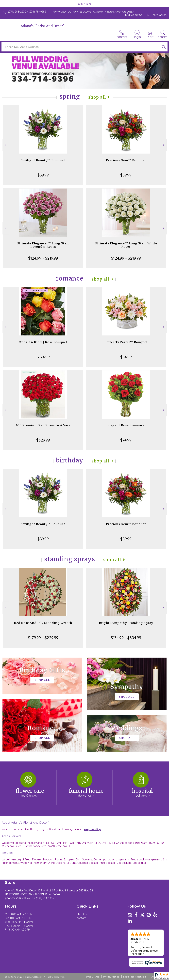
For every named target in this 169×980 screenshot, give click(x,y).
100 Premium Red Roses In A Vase (43, 425)
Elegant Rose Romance (126, 425)
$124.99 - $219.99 (43, 258)
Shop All (97, 97)
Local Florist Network (135, 977)
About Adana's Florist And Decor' (25, 822)
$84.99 (126, 357)
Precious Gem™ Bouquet (126, 160)
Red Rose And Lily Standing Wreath (43, 623)
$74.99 (126, 440)
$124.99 (43, 357)
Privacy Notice (111, 977)
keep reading (92, 829)
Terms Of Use (92, 977)
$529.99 (43, 440)
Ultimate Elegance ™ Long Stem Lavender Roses (43, 245)
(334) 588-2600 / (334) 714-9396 (27, 12)
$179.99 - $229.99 (43, 638)
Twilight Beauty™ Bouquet (43, 160)
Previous (5, 145)
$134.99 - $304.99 (126, 638)
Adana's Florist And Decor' (42, 26)
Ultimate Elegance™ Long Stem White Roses (126, 245)
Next (164, 145)
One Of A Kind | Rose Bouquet (43, 342)
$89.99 (43, 175)
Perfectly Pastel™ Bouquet (126, 342)
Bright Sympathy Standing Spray (126, 623)
